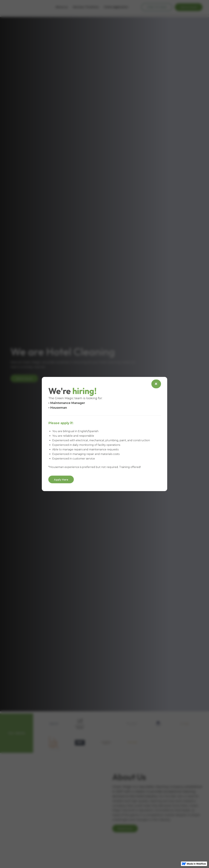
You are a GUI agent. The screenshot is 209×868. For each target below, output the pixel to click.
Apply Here (61, 480)
